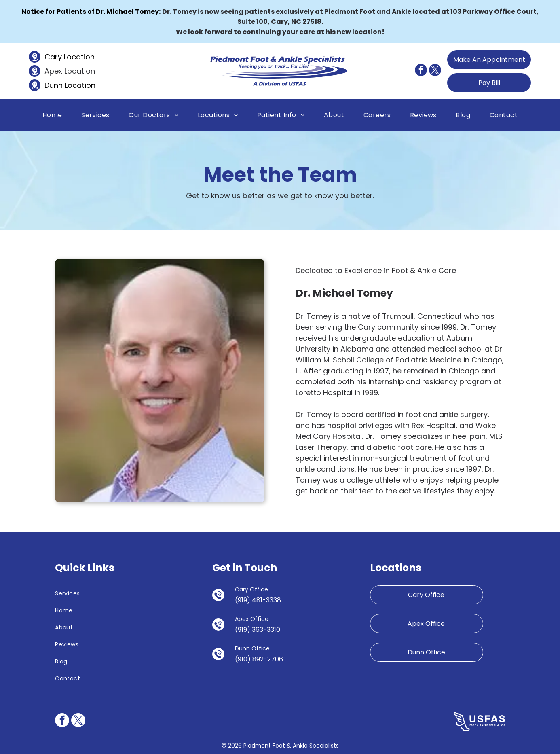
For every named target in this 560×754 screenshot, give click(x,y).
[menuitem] (52, 115)
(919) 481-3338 (258, 600)
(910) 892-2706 (259, 659)
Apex (53, 71)
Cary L (56, 57)
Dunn (54, 85)
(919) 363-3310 (258, 630)
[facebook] (421, 71)
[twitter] (435, 71)
